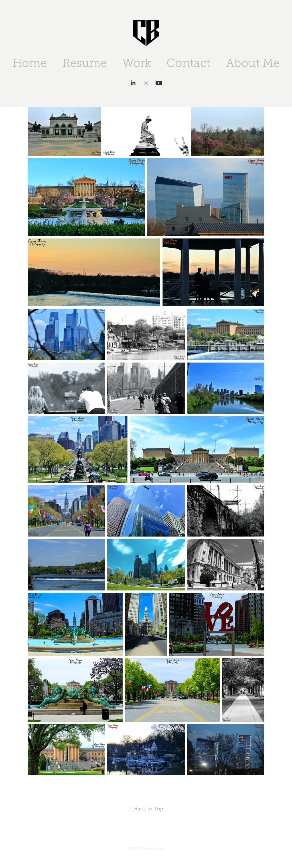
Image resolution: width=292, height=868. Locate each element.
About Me (253, 63)
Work (137, 63)
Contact (188, 63)
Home (30, 63)
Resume (85, 63)
